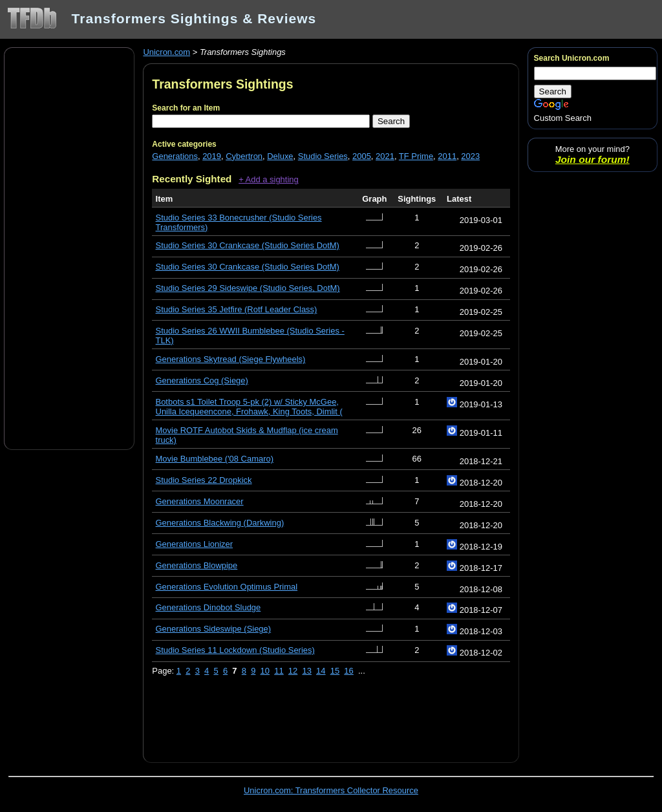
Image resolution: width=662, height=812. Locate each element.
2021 (385, 156)
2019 (212, 156)
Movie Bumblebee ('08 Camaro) (215, 459)
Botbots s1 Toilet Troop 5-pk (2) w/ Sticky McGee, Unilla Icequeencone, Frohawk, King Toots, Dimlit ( (249, 407)
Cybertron (244, 156)
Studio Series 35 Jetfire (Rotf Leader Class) (237, 309)
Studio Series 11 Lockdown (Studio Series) (235, 650)
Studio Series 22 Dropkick (204, 480)
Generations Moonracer (200, 501)
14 (321, 671)
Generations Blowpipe (197, 565)
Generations (175, 156)
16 (348, 671)
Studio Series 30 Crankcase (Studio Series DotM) (248, 245)
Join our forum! (593, 159)
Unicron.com (166, 52)
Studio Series (323, 156)
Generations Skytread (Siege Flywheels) (231, 359)
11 (279, 671)
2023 (470, 156)
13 (306, 671)
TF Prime (416, 156)
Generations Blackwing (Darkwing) (220, 523)
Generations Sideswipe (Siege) (214, 629)
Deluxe (280, 156)
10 (265, 671)
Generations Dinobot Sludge (208, 607)
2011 (447, 156)
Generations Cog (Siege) (202, 380)
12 (293, 671)
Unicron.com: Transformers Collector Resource (331, 790)
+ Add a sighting (269, 179)
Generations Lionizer (195, 544)
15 (335, 671)
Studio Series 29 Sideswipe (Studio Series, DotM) (248, 288)
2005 (362, 156)
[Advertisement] (69, 248)
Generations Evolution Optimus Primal (227, 587)
